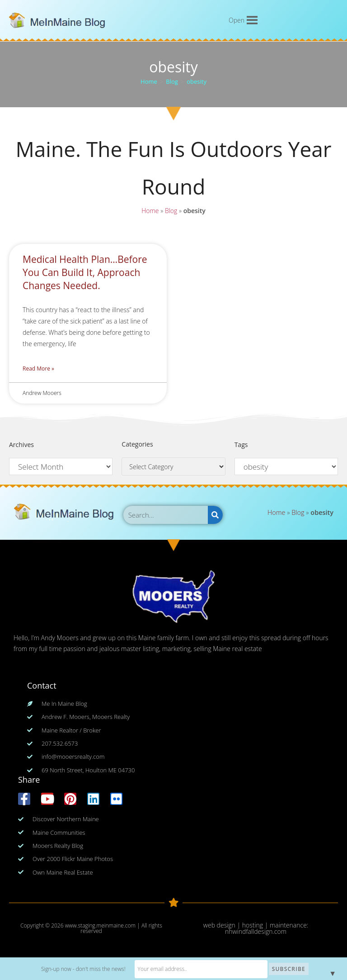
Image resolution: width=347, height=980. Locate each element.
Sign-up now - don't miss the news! (96, 969)
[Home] (149, 81)
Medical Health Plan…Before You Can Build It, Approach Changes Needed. (85, 273)
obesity (197, 81)
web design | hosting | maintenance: (256, 925)
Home (150, 212)
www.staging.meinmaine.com (101, 925)
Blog (171, 212)
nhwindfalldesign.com (256, 931)
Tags (241, 445)
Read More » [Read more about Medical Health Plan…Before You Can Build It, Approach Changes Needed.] (38, 369)
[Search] (215, 515)
